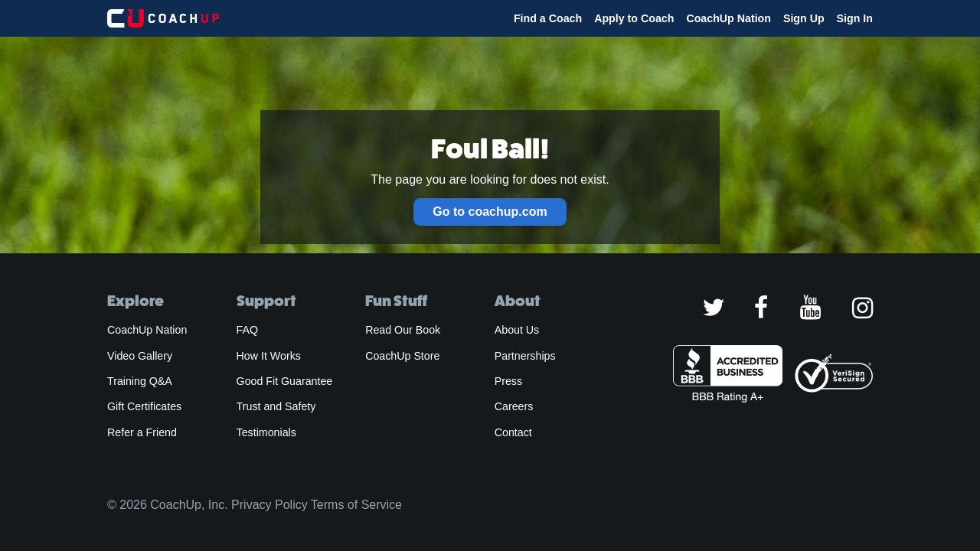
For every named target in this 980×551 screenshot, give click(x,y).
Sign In (855, 18)
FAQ (247, 330)
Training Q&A (140, 381)
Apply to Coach (634, 18)
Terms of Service (356, 505)
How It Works (269, 356)
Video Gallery (140, 356)
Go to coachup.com (490, 212)
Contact (513, 432)
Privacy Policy (269, 505)
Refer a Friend (142, 432)
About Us (517, 330)
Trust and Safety (276, 406)
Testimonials (266, 432)
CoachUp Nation (728, 18)
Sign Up (804, 18)
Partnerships (525, 356)
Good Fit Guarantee (285, 381)
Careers (514, 406)
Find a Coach (548, 18)
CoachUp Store (402, 356)
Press (508, 381)
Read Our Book (403, 330)
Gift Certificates (144, 406)
